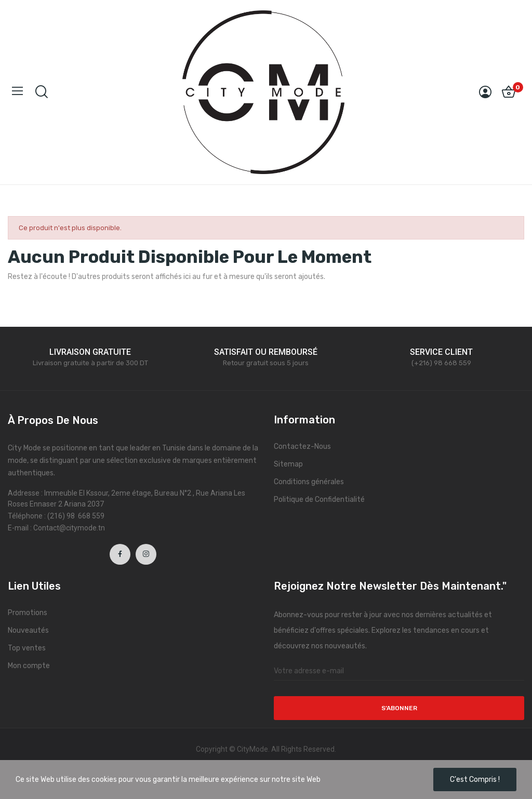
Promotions (28, 613)
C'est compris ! (475, 780)
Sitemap (288, 464)
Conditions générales (309, 482)
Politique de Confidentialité (319, 500)
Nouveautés (28, 630)
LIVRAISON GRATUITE (90, 352)
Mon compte (29, 666)
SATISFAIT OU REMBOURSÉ (266, 352)
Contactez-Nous (302, 447)
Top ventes (27, 648)
